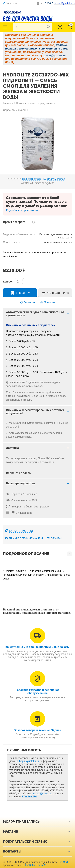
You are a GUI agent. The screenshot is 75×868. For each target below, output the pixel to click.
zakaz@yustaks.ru (43, 793)
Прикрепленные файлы (26, 538)
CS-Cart (63, 862)
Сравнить (47, 302)
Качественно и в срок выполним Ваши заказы (37, 647)
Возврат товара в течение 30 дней (38, 730)
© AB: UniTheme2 (35, 865)
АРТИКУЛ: (27, 183)
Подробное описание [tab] (37, 554)
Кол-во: (8, 282)
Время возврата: (15, 222)
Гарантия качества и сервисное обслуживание (37, 692)
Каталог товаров (5, 27)
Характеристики (21, 531)
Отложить (28, 302)
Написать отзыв (32, 179)
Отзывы (56, 538)
